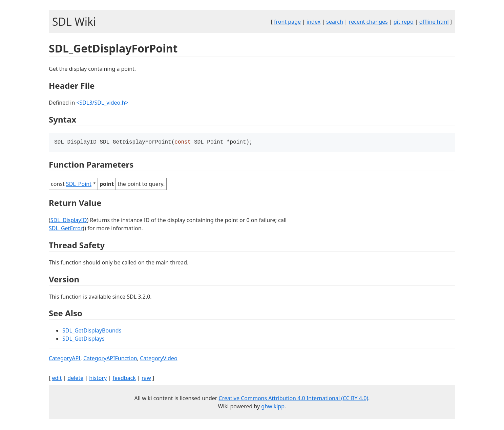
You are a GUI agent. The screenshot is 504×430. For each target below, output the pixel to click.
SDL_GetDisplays (83, 339)
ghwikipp (273, 407)
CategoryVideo (159, 359)
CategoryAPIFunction (110, 359)
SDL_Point (79, 185)
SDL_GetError (66, 229)
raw (146, 379)
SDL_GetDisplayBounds (92, 331)
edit (57, 379)
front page (287, 22)
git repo (404, 22)
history (98, 379)
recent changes (368, 22)
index (313, 22)
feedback (124, 379)
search (335, 22)
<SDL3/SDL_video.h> (102, 103)
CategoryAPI (65, 359)
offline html (434, 22)
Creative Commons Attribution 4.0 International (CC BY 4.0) (294, 399)
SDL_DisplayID (69, 221)
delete (75, 379)
